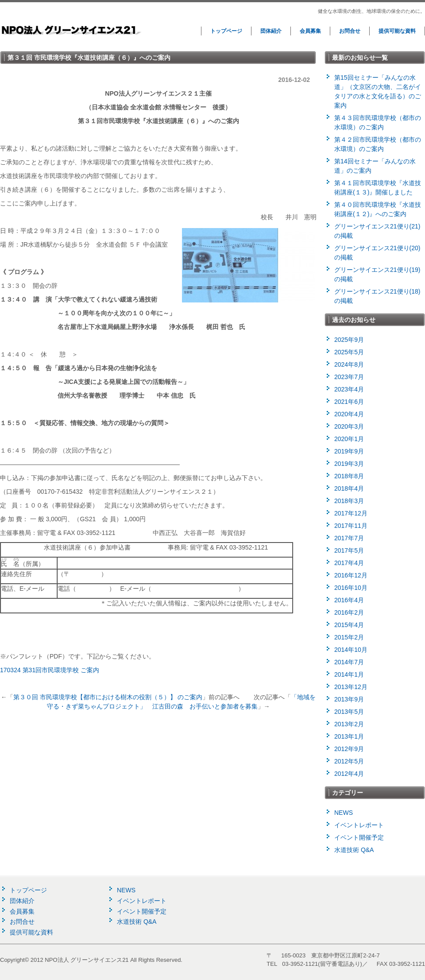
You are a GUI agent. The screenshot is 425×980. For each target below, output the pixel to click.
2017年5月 (349, 550)
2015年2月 (349, 637)
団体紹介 (271, 31)
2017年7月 (349, 538)
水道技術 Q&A (354, 850)
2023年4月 (349, 389)
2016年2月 (349, 612)
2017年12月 (351, 513)
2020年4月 (349, 414)
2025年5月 (349, 352)
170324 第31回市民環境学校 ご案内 (50, 670)
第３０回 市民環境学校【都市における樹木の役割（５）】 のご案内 (108, 697)
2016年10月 (351, 588)
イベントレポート (359, 825)
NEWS (344, 813)
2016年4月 (349, 600)
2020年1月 (349, 439)
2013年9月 (349, 699)
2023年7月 (349, 377)
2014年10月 (351, 650)
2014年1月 (349, 674)
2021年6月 (349, 402)
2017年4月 (349, 563)
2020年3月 (349, 426)
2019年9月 (349, 451)
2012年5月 (349, 761)
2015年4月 (349, 625)
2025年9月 (349, 340)
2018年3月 (349, 501)
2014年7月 (349, 662)
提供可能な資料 (397, 31)
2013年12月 (351, 687)
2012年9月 (349, 749)
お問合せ (350, 31)
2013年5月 (349, 712)
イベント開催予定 (359, 837)
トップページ (226, 31)
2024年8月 (349, 364)
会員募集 (310, 31)
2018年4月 (349, 488)
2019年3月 (349, 464)
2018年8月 (349, 476)
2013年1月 (349, 736)
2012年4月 (349, 774)
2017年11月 (351, 526)
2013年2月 (349, 724)
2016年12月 (351, 575)
